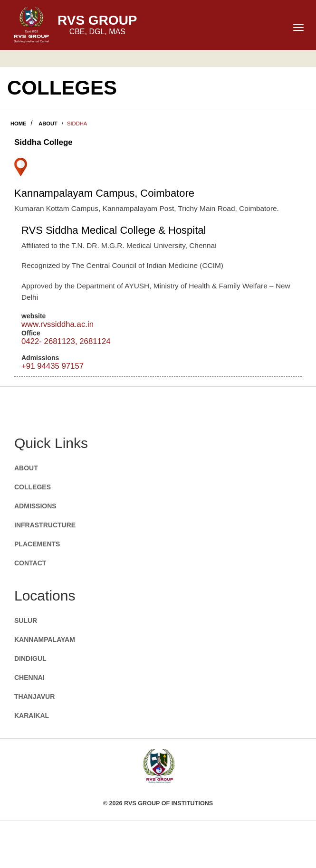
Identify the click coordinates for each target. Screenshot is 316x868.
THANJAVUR (34, 696)
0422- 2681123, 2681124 (66, 341)
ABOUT (48, 124)
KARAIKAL (32, 715)
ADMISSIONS (35, 506)
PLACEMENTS (37, 544)
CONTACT (30, 563)
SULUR (26, 620)
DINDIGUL (30, 658)
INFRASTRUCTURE (45, 525)
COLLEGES (33, 487)
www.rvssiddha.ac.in (57, 324)
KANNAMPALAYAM (45, 639)
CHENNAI (29, 677)
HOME (19, 124)
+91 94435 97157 (53, 366)
